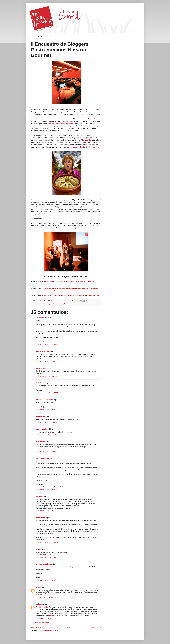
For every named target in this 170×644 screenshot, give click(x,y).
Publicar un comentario (41, 623)
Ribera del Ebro (86, 140)
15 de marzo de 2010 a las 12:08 (47, 543)
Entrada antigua (95, 627)
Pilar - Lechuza (41, 442)
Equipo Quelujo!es (42, 458)
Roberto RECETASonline (45, 400)
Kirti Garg (39, 604)
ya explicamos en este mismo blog (60, 124)
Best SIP (51, 615)
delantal (39, 549)
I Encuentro (50, 119)
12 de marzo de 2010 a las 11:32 (47, 452)
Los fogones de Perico (44, 564)
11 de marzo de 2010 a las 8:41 (46, 376)
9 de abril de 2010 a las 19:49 (46, 557)
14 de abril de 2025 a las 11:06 (46, 618)
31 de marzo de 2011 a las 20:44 (47, 580)
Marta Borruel (41, 383)
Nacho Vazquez (41, 368)
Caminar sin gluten (42, 317)
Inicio (68, 627)
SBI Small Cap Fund (46, 607)
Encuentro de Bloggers (45, 304)
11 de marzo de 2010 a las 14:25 (47, 393)
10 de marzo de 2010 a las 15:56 (47, 345)
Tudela (66, 304)
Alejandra (39, 497)
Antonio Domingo (42, 429)
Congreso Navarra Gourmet (84, 119)
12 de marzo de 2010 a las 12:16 (47, 490)
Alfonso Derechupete (43, 351)
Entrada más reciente (39, 627)
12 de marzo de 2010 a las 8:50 (46, 435)
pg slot (38, 587)
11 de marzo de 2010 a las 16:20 (47, 422)
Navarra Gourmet (58, 304)
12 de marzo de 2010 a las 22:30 (47, 511)
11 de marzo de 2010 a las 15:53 (47, 410)
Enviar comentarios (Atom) (49, 631)
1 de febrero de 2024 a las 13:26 (47, 597)
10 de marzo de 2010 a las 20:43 (47, 361)
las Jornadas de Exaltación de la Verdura (83, 147)
